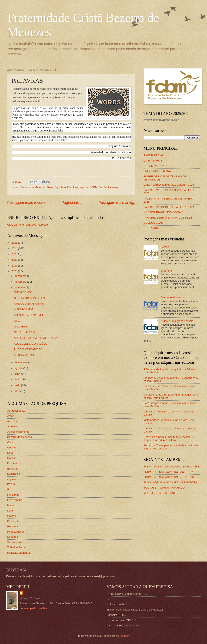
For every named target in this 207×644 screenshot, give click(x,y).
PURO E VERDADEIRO (28, 349)
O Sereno (166, 271)
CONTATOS (151, 228)
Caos (10, 442)
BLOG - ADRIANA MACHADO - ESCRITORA (170, 482)
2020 (15, 271)
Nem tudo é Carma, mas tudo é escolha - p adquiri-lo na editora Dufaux (169, 438)
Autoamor (13, 426)
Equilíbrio (60, 187)
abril (17, 391)
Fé (100, 187)
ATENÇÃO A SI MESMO (28, 315)
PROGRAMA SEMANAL (158, 171)
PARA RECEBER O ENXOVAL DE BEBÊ (168, 218)
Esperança (14, 474)
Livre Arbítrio (15, 500)
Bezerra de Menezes (33, 187)
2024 (15, 248)
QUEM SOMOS (23, 292)
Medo (11, 505)
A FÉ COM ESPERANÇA (29, 304)
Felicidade (13, 495)
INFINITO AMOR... (25, 309)
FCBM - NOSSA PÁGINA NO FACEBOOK (168, 472)
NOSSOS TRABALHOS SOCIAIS (163, 212)
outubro (19, 287)
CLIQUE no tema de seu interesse (28, 225)
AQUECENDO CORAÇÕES (30, 344)
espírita (84, 187)
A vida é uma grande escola (177, 321)
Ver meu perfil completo (34, 608)
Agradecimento (16, 411)
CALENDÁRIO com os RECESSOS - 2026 (169, 185)
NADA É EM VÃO (24, 332)
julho (18, 374)
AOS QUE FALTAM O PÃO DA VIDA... (37, 338)
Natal (10, 511)
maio (18, 385)
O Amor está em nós (173, 297)
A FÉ (17, 321)
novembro (21, 282)
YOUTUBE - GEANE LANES (161, 493)
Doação (12, 458)
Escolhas (73, 187)
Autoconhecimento (18, 432)
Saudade (13, 537)
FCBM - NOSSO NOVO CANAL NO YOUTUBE (171, 467)
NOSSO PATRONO (155, 166)
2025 (15, 243)
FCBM (93, 187)
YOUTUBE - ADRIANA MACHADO (164, 488)
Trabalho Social (16, 547)
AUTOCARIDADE (24, 355)
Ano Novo (13, 421)
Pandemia (13, 521)
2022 (15, 260)
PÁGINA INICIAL (154, 155)
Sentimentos (111, 187)
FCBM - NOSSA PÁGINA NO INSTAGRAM (169, 477)
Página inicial (72, 203)
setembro (20, 362)
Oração (12, 516)
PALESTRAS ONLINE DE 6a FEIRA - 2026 (169, 207)
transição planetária (19, 553)
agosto (19, 368)
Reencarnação (16, 532)
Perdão (165, 247)
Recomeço (14, 526)
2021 (15, 266)
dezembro (21, 276)
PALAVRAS (21, 327)
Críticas (12, 447)
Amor (10, 416)
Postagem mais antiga (117, 203)
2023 (15, 254)
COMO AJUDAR (153, 223)
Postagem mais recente (27, 203)
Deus (50, 187)
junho (18, 379)
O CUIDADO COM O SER (29, 298)
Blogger (124, 636)
